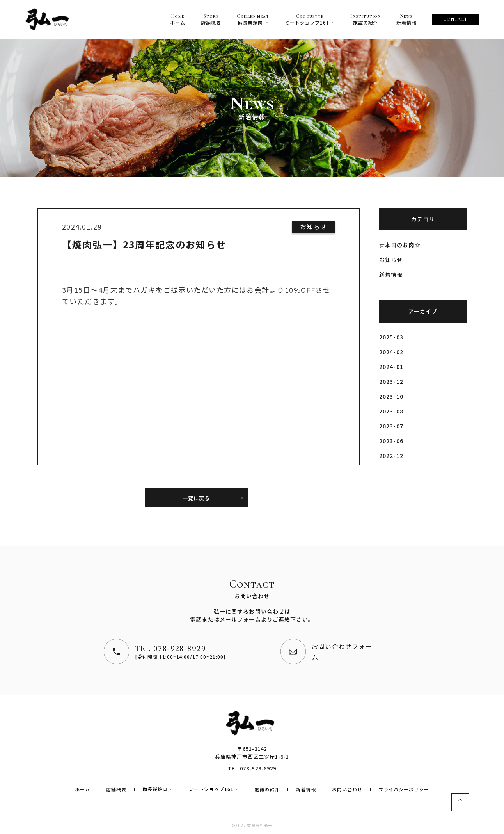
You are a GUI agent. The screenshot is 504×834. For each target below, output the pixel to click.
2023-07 (391, 426)
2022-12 (391, 456)
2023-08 (391, 411)
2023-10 (391, 396)
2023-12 (391, 381)
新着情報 (391, 274)
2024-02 (391, 352)
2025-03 (391, 337)
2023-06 (391, 441)
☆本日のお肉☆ (400, 245)
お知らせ (391, 260)
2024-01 (391, 367)
